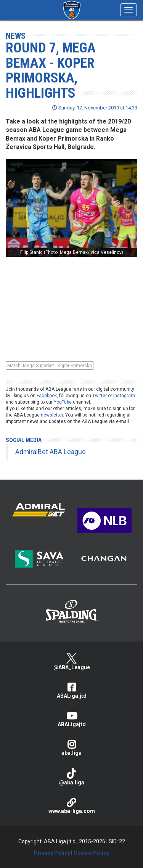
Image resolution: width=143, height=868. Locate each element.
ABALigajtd (71, 719)
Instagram (124, 396)
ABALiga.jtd (71, 691)
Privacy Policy (52, 853)
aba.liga (71, 748)
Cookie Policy (91, 853)
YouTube (63, 402)
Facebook (47, 396)
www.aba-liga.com (71, 806)
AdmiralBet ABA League (51, 452)
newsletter (52, 415)
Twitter (100, 396)
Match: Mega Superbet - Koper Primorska (50, 366)
